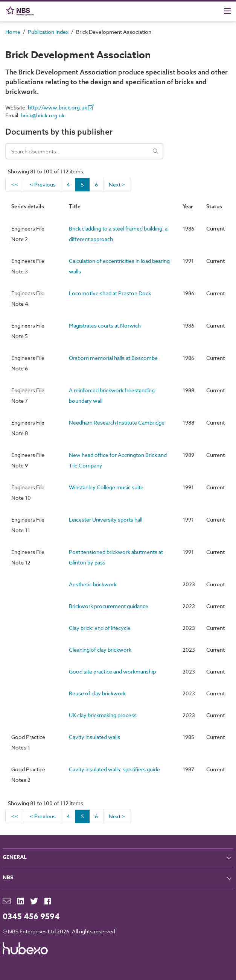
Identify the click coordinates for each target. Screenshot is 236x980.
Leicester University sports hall (106, 520)
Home (13, 32)
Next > (117, 184)
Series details (28, 206)
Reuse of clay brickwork (97, 693)
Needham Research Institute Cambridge (117, 422)
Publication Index (48, 32)
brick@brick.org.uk (43, 115)
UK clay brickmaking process (103, 715)
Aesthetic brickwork (93, 584)
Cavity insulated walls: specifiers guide (114, 769)
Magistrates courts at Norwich (105, 325)
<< (15, 184)
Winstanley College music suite (106, 487)
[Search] (155, 151)
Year (188, 206)
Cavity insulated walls (94, 737)
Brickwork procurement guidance (109, 606)
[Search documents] (84, 151)
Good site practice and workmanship (112, 671)
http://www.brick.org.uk (61, 107)
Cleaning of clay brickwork (100, 650)
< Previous (43, 184)
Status (214, 206)
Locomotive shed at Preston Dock (110, 293)
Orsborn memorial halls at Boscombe (113, 358)
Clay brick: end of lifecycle (100, 628)
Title (75, 206)
